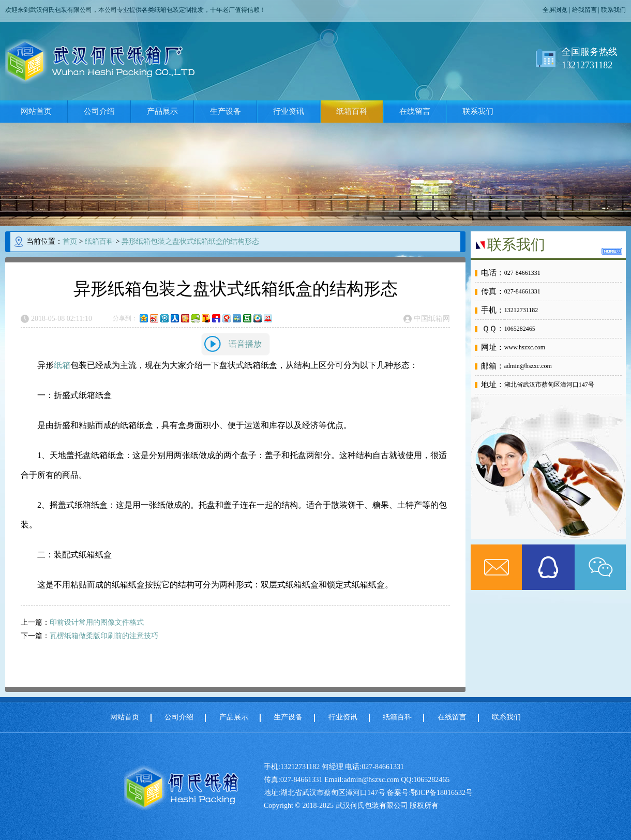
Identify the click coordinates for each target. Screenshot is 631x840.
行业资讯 (289, 111)
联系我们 (613, 10)
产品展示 (162, 111)
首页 (70, 241)
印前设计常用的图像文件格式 (97, 622)
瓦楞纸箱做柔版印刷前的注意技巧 (104, 636)
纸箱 (62, 365)
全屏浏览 (555, 10)
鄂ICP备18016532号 (442, 793)
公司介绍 (99, 111)
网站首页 (36, 111)
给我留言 (584, 10)
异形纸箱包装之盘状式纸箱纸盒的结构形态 (190, 241)
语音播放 (245, 344)
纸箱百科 (352, 111)
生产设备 (226, 111)
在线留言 (415, 111)
